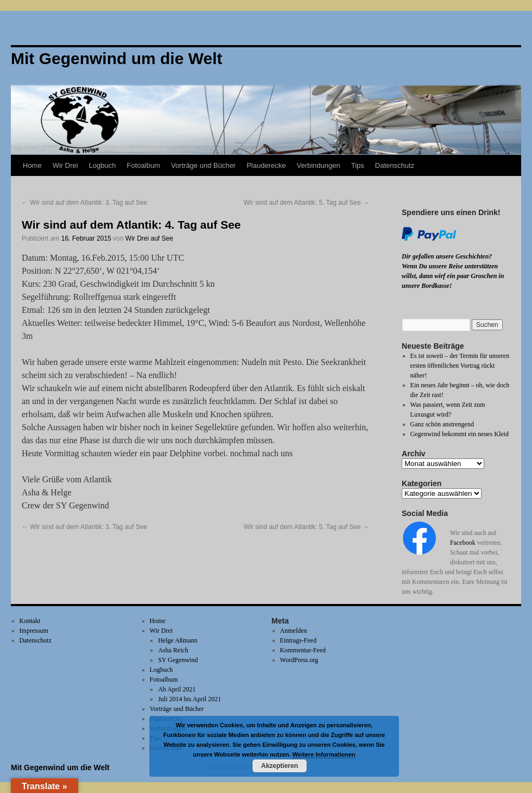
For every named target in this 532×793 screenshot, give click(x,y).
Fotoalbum (144, 165)
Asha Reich (173, 650)
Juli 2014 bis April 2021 (189, 699)
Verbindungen (318, 165)
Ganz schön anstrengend (442, 424)
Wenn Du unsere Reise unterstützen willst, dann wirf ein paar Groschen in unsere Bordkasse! (453, 276)
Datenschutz (395, 165)
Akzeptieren (280, 766)
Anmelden (294, 631)
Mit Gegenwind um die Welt (60, 767)
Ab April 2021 (177, 689)
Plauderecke (266, 165)
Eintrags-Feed (298, 640)
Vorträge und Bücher (203, 165)
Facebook (463, 543)
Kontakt (30, 621)
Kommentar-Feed (303, 650)
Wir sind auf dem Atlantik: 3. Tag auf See (84, 203)
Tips (358, 165)
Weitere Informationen (324, 754)
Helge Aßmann (178, 640)
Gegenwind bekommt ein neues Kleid (460, 434)
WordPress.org (299, 660)
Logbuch (103, 165)
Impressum (34, 631)
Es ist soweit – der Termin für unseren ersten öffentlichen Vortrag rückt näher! (460, 366)
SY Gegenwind (178, 660)
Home (32, 165)
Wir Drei (65, 165)
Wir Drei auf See (149, 238)
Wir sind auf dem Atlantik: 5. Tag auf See (306, 203)
